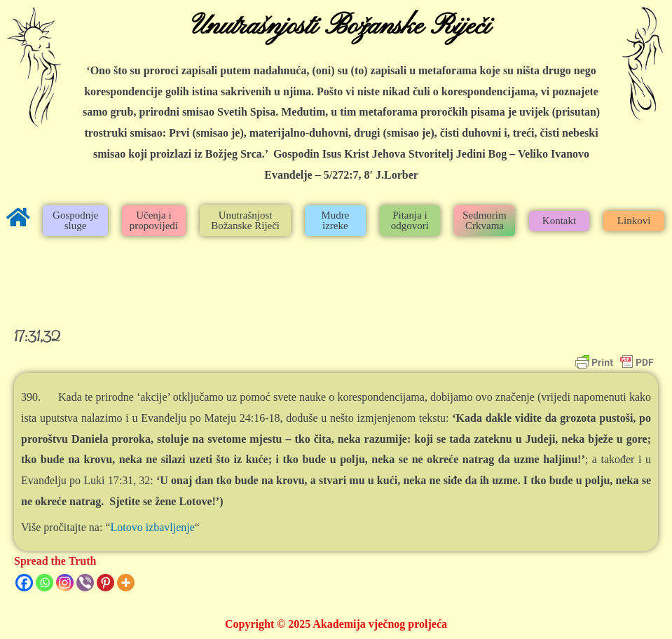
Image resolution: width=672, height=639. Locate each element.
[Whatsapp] (44, 583)
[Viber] (85, 583)
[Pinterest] (105, 583)
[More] (126, 583)
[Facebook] (24, 583)
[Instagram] (65, 583)
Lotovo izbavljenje (152, 527)
